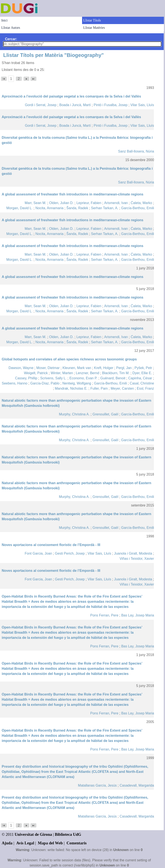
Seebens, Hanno (15, 383)
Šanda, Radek (77, 208)
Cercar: (11, 39)
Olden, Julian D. (61, 203)
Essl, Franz (145, 388)
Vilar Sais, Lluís (142, 105)
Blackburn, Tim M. (116, 373)
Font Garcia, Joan (38, 553)
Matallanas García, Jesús (97, 785)
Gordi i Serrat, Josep (41, 105)
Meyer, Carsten (122, 388)
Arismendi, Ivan (116, 203)
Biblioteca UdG (68, 834)
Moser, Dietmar (48, 368)
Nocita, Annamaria (50, 208)
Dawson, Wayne (21, 368)
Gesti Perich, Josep (70, 553)
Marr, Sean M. (35, 203)
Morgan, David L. (20, 208)
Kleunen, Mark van (77, 368)
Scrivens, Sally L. (53, 378)
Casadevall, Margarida (137, 785)
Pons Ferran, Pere (104, 615)
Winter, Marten (62, 373)
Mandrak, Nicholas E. (71, 388)
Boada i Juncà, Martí (75, 105)
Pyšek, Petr (143, 368)
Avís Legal (25, 843)
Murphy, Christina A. (74, 414)
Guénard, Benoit (113, 378)
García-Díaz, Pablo (45, 383)
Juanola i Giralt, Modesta (133, 553)
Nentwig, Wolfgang (77, 383)
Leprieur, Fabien (89, 203)
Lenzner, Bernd (88, 373)
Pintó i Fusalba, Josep (111, 105)
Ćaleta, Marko (141, 203)
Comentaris (77, 843)
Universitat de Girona (33, 834)
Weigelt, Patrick (36, 373)
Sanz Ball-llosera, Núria (136, 151)
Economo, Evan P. (83, 378)
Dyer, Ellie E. (142, 373)
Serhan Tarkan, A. (105, 208)
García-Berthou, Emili (138, 208)
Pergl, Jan (124, 368)
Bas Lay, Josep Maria (138, 615)
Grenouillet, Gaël (105, 414)
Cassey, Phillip (26, 378)
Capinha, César (140, 378)
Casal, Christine (142, 383)
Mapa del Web (50, 843)
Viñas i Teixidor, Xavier (137, 559)
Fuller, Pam (99, 388)
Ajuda (7, 843)
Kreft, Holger (104, 368)
